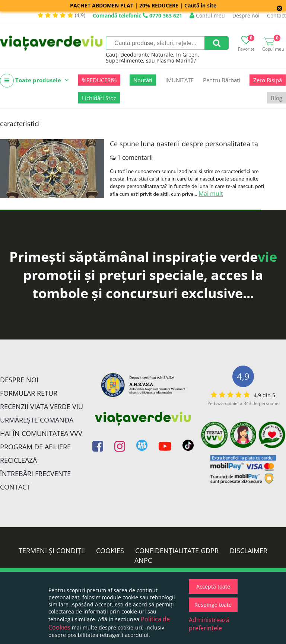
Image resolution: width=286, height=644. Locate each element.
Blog (277, 98)
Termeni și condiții (52, 551)
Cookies (110, 551)
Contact (277, 15)
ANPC (143, 560)
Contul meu (207, 15)
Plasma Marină (175, 60)
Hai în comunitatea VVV (41, 433)
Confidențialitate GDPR (177, 551)
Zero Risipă (268, 80)
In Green (187, 55)
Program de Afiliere (35, 447)
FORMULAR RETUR (29, 393)
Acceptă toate (213, 586)
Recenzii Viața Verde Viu (42, 407)
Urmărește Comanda (37, 420)
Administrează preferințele (209, 624)
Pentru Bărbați (222, 80)
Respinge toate (213, 605)
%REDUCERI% (99, 80)
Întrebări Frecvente (35, 474)
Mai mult (211, 194)
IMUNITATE (179, 80)
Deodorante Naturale (147, 55)
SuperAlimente (124, 60)
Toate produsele (34, 81)
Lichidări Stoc (99, 98)
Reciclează (18, 460)
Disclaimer (249, 551)
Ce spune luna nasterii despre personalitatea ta (184, 144)
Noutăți (143, 80)
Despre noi (246, 15)
